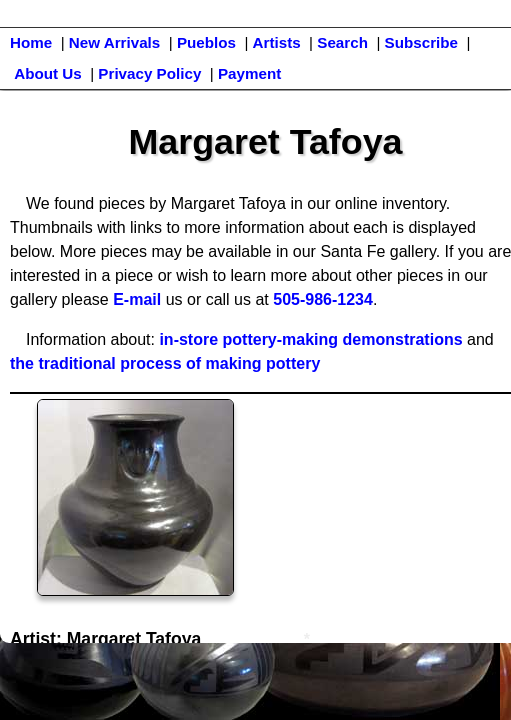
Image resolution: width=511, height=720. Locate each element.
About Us (48, 73)
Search (342, 42)
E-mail (137, 299)
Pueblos (206, 42)
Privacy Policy (149, 73)
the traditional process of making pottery (165, 363)
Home (31, 42)
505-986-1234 (323, 299)
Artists (277, 42)
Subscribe (421, 42)
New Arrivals (114, 42)
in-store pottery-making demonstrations (310, 339)
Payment (249, 73)
